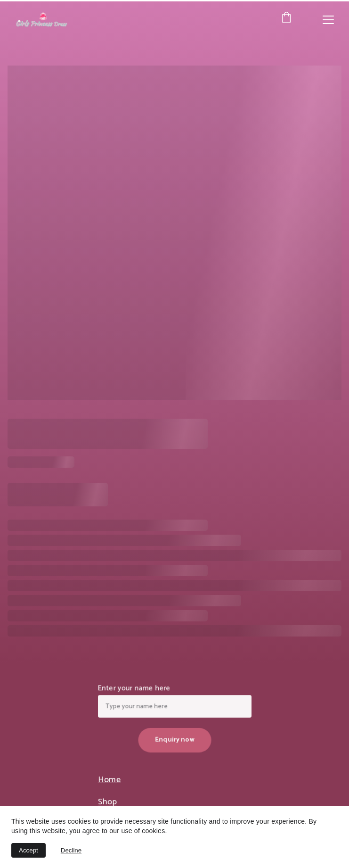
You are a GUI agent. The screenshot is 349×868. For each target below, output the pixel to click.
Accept (28, 850)
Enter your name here (135, 689)
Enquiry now (174, 739)
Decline (71, 850)
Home (111, 780)
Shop (109, 802)
